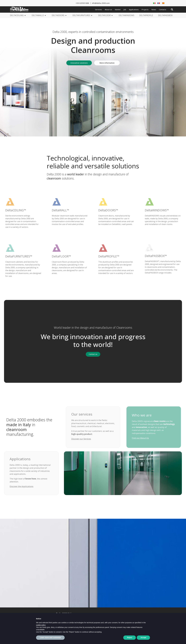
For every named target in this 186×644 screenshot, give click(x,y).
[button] (172, 10)
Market (118, 9)
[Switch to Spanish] (163, 3)
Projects (145, 9)
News (154, 9)
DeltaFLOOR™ (61, 256)
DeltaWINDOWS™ (157, 210)
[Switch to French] (159, 3)
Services (98, 9)
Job (125, 9)
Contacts (163, 9)
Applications (134, 9)
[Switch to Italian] (154, 3)
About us (108, 9)
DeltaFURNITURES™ (19, 256)
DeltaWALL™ (60, 210)
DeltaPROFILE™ (109, 256)
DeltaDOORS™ (108, 210)
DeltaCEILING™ (16, 210)
